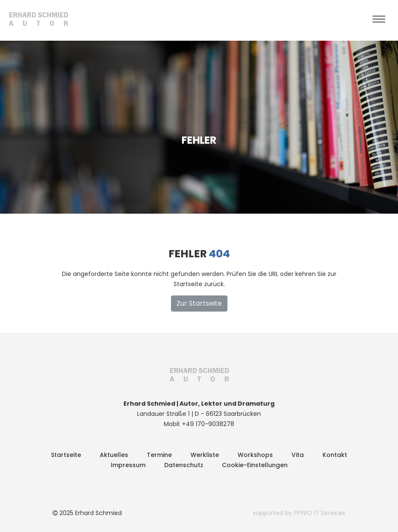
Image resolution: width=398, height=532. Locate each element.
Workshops (255, 455)
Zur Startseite (199, 303)
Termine (159, 455)
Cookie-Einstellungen (255, 465)
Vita (298, 455)
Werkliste (205, 455)
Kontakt (335, 455)
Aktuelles (114, 455)
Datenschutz (184, 465)
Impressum (128, 465)
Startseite (66, 455)
